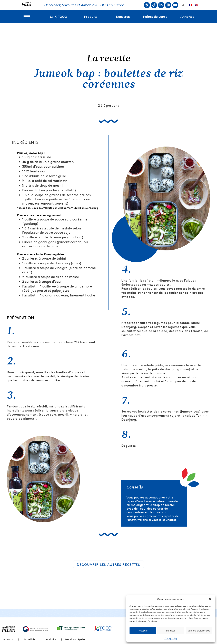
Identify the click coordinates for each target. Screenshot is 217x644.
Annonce (187, 17)
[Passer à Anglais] (197, 5)
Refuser (171, 631)
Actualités (29, 639)
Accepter (143, 631)
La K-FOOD (58, 17)
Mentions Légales (75, 639)
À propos (8, 639)
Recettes (123, 17)
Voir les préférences (199, 631)
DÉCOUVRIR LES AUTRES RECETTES (108, 564)
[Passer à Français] (190, 5)
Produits (91, 17)
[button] (210, 599)
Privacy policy (171, 638)
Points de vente (155, 17)
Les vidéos (51, 639)
